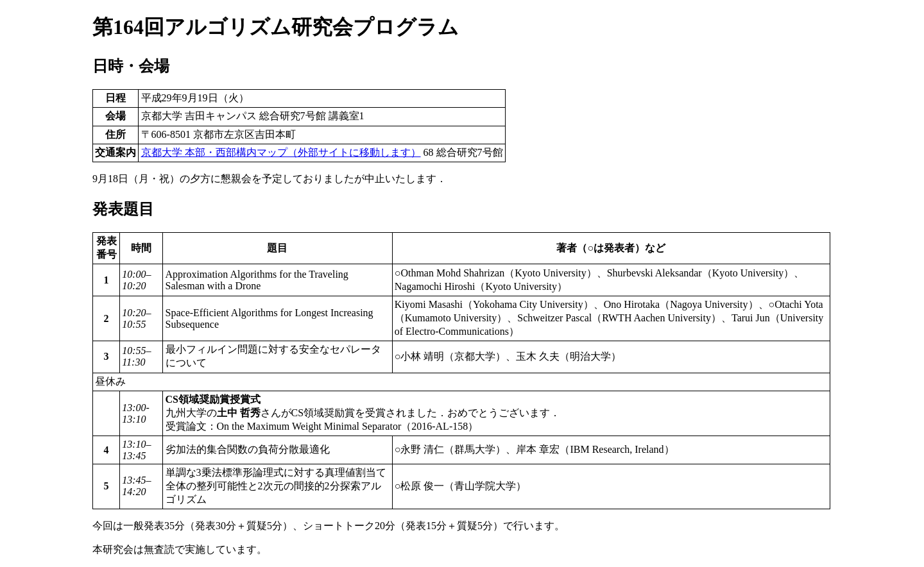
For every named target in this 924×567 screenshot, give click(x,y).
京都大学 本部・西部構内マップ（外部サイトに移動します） (281, 152)
